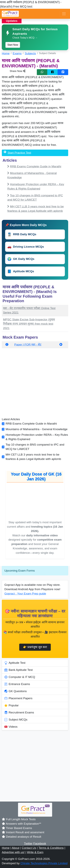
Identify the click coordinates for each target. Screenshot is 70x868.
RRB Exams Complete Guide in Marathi (36, 166)
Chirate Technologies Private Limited (44, 863)
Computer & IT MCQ (20, 677)
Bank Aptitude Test (19, 670)
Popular (12, 705)
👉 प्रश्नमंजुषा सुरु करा (35, 647)
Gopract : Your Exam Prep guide (25, 594)
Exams (17, 53)
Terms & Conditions (51, 848)
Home (6, 53)
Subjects (30, 53)
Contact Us (29, 848)
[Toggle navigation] (64, 14)
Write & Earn (35, 852)
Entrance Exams (17, 684)
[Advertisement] (35, 384)
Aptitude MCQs (21, 272)
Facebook (40, 843)
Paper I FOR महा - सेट (28, 345)
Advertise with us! (13, 852)
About (16, 848)
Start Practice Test (19, 153)
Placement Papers (18, 698)
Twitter (28, 843)
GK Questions (16, 691)
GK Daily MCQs (21, 259)
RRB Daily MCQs (22, 234)
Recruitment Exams (19, 713)
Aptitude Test (15, 663)
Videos (11, 727)
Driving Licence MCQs (26, 247)
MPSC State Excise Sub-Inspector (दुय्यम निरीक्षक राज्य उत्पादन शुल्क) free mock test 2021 (29, 324)
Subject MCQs (16, 720)
